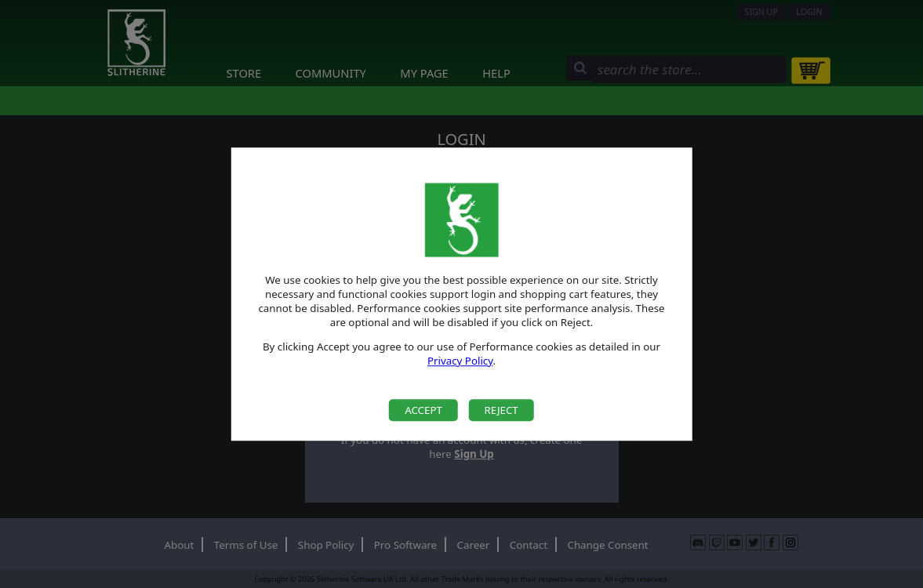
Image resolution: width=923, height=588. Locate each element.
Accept (423, 410)
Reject (501, 410)
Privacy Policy (460, 361)
